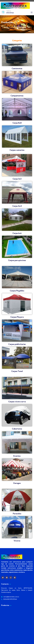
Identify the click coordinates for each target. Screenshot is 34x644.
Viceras (17, 541)
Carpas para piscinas (17, 260)
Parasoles (17, 514)
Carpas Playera (17, 317)
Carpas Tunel (17, 371)
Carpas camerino (17, 150)
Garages (17, 483)
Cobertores (17, 429)
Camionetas (17, 68)
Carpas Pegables (17, 291)
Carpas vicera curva (17, 402)
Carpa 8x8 (17, 123)
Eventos (17, 456)
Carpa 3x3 (17, 179)
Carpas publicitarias (17, 344)
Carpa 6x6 (17, 233)
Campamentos (17, 96)
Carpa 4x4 (17, 206)
